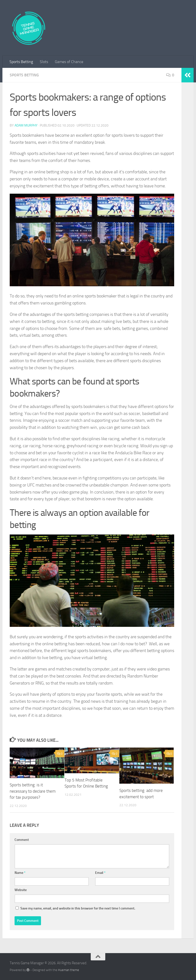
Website (21, 890)
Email (100, 873)
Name (20, 873)
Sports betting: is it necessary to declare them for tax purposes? (33, 791)
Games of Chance (69, 62)
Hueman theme (69, 970)
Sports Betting (21, 62)
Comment (22, 840)
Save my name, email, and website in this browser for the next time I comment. (78, 908)
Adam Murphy (26, 125)
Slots (44, 62)
